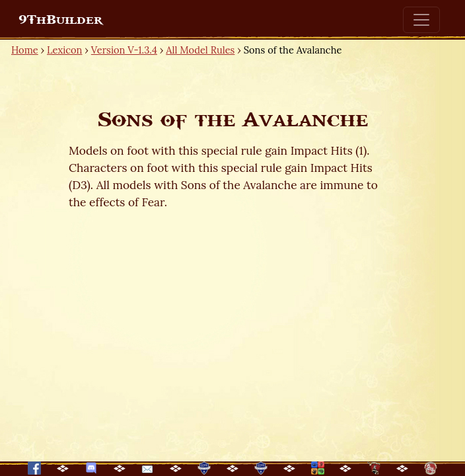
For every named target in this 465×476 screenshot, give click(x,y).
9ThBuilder (60, 20)
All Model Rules (200, 50)
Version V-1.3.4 (124, 50)
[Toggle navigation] (421, 20)
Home (25, 50)
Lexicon (64, 50)
